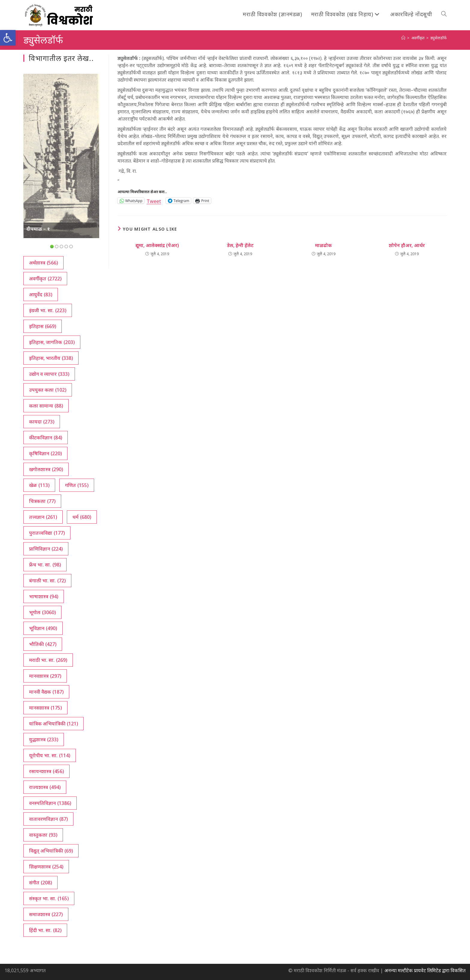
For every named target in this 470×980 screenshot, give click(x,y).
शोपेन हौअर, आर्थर (407, 245)
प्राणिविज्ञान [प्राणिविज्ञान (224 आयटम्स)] (46, 549)
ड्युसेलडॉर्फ (439, 38)
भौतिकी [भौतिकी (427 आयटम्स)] (43, 644)
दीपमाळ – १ (38, 229)
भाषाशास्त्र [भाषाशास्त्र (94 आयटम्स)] (44, 596)
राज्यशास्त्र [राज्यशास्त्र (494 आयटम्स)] (45, 787)
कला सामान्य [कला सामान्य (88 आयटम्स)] (46, 406)
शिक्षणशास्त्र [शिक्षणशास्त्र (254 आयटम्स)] (46, 867)
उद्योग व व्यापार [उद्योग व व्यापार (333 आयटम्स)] (49, 374)
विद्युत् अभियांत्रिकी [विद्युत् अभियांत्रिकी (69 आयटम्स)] (51, 851)
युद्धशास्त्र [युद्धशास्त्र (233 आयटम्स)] (44, 739)
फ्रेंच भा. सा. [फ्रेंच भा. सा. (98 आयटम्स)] (45, 565)
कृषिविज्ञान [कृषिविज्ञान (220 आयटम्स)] (45, 453)
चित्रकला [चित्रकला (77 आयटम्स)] (42, 501)
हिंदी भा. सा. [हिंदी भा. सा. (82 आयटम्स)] (45, 930)
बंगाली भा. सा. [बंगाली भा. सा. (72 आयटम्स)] (47, 581)
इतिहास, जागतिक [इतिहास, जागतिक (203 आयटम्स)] (52, 342)
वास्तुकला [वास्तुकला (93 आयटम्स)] (43, 835)
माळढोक (323, 245)
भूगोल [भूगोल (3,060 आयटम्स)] (42, 612)
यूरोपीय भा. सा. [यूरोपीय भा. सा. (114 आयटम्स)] (50, 755)
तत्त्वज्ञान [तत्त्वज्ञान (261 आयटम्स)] (43, 517)
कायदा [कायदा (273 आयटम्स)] (42, 422)
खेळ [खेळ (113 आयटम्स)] (39, 485)
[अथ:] (403, 38)
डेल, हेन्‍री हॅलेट (240, 245)
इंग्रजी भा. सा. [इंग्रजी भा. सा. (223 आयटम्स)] (48, 310)
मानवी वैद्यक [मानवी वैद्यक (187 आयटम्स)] (46, 692)
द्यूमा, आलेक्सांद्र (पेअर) (157, 245)
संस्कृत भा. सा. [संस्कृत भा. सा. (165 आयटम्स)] (49, 898)
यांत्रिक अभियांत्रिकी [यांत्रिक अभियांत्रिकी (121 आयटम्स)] (54, 724)
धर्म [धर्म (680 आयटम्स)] (82, 517)
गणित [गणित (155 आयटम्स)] (77, 485)
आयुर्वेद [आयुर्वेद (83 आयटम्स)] (41, 294)
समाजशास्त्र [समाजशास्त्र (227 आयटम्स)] (46, 914)
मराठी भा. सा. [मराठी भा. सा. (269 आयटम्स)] (48, 660)
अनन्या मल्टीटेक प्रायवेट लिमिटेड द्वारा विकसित (425, 970)
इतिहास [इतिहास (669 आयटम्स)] (43, 326)
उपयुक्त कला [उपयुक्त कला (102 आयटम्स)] (48, 390)
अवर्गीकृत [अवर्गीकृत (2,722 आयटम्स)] (45, 279)
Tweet (154, 200)
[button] (8, 38)
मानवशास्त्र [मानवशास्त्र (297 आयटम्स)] (45, 676)
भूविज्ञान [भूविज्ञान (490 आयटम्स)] (43, 628)
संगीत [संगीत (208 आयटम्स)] (40, 883)
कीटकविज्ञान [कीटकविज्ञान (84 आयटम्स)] (46, 438)
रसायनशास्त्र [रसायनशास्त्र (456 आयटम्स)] (46, 771)
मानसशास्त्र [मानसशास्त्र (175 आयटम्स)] (45, 708)
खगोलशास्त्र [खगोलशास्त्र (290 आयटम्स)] (46, 469)
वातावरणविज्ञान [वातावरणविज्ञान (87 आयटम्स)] (48, 819)
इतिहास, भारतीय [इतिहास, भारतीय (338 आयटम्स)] (51, 358)
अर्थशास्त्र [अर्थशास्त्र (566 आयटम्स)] (43, 263)
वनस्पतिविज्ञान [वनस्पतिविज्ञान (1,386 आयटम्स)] (50, 803)
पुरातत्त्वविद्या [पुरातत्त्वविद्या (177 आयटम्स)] (47, 533)
